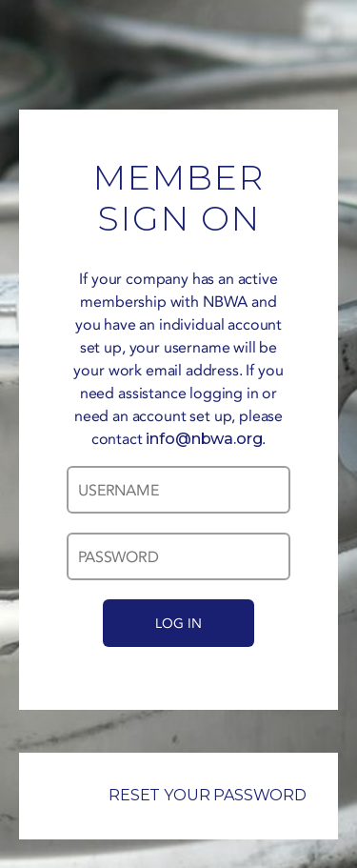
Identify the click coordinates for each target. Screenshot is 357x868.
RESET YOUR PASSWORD (178, 795)
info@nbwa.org (204, 439)
